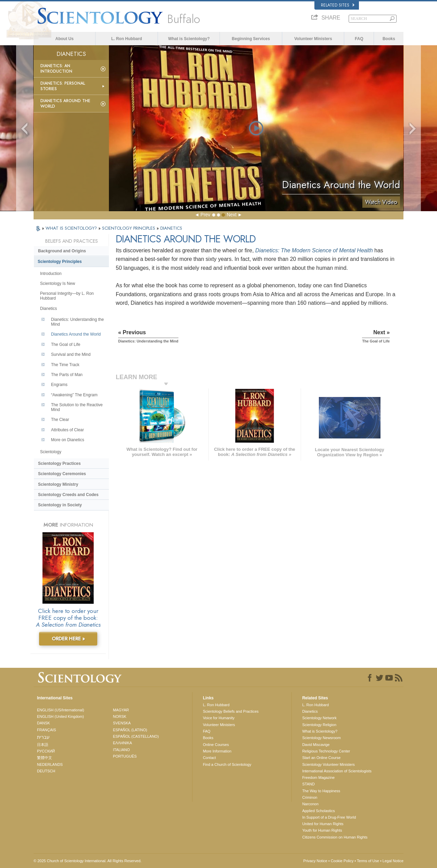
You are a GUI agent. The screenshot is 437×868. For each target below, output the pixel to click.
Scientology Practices (59, 463)
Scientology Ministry (58, 484)
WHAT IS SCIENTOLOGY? (72, 228)
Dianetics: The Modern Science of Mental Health (314, 250)
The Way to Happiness (321, 791)
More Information (217, 751)
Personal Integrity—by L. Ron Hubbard (67, 296)
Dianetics (48, 309)
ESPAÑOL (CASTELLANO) (136, 736)
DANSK (43, 723)
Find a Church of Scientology (227, 764)
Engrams (59, 385)
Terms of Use (368, 861)
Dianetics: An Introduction (56, 69)
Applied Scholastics (318, 811)
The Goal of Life (66, 345)
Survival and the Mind (71, 354)
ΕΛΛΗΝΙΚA (123, 743)
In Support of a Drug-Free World (329, 817)
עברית (43, 737)
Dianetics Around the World (65, 104)
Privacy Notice (315, 861)
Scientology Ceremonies (62, 474)
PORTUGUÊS (125, 756)
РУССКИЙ (46, 751)
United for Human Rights (323, 824)
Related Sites (338, 5)
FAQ (359, 39)
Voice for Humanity (218, 718)
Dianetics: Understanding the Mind (77, 322)
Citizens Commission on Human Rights (335, 837)
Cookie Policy (342, 861)
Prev (205, 215)
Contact (209, 758)
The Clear (60, 420)
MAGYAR (121, 710)
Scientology (51, 452)
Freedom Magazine (318, 777)
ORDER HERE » (68, 639)
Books (389, 39)
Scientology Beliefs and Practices (231, 711)
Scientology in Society (60, 505)
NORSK (120, 716)
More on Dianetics (68, 440)
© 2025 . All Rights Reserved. (88, 861)
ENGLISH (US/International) (61, 710)
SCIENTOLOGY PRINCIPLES (129, 228)
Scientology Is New (58, 284)
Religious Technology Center (326, 751)
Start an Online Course (321, 758)
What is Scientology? (189, 39)
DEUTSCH (46, 771)
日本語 (43, 745)
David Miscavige (316, 745)
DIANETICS (171, 228)
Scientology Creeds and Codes (68, 495)
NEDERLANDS (50, 764)
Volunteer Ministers (313, 39)
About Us (65, 39)
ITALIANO (121, 750)
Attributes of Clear (67, 430)
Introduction (51, 274)
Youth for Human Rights (322, 830)
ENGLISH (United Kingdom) (60, 716)
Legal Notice (393, 861)
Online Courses (216, 745)
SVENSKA (122, 723)
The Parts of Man (67, 375)
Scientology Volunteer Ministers (328, 764)
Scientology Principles (60, 262)
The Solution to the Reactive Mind (77, 407)
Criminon (310, 797)
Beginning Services (251, 39)
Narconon (310, 804)
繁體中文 (45, 758)
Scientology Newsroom (321, 738)
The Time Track (65, 365)
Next (232, 215)
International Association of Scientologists (337, 771)
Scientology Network (319, 718)
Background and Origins (62, 251)
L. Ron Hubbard (127, 39)
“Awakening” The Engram (74, 395)
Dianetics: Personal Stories (63, 86)
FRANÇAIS (47, 730)
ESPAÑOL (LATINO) (130, 730)
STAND (308, 784)
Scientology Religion (319, 725)
